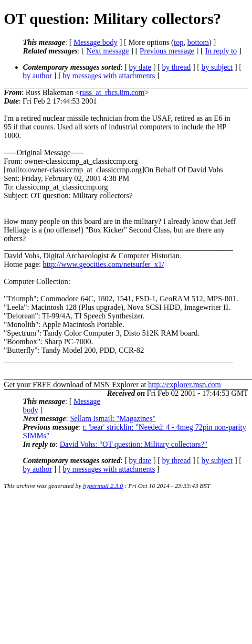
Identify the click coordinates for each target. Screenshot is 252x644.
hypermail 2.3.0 (103, 486)
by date (140, 67)
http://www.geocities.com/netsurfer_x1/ (104, 264)
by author (37, 76)
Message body (95, 42)
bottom (198, 42)
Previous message (167, 51)
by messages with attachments (109, 76)
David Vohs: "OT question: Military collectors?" (133, 444)
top (178, 42)
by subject (217, 67)
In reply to (221, 51)
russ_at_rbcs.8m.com (112, 92)
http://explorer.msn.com (184, 385)
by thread (177, 67)
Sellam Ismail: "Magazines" (113, 418)
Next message (108, 51)
